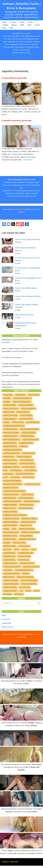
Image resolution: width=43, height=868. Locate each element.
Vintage (5, 25)
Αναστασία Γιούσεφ (11, 442)
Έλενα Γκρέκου (10, 415)
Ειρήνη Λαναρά (28, 463)
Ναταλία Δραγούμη (11, 542)
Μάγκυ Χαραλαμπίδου (12, 511)
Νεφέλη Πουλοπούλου (30, 542)
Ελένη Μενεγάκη (10, 470)
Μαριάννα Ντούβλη (11, 528)
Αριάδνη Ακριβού (29, 442)
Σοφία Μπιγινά (9, 566)
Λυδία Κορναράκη (26, 507)
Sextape (7, 408)
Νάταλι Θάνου (26, 535)
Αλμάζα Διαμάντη (10, 439)
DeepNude (8, 404)
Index (4, 625)
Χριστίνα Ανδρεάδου (25, 587)
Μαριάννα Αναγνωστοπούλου (15, 525)
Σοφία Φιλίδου (9, 569)
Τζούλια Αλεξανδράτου (24, 580)
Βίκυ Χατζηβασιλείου (12, 449)
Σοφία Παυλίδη (24, 566)
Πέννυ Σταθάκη (26, 545)
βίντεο (37, 600)
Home (4, 22)
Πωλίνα (7, 552)
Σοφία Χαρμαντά (10, 573)
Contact (13, 22)
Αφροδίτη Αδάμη (27, 446)
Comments (6, 629)
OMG (22, 25)
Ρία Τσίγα (7, 559)
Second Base (34, 404)
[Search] (19, 613)
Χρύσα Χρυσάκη (10, 600)
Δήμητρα (24, 456)
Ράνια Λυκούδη (10, 556)
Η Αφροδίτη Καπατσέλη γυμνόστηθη (17, 120)
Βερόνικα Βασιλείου (31, 449)
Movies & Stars (8, 637)
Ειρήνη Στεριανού (24, 466)
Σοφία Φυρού (24, 569)
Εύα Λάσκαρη (16, 480)
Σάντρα (25, 559)
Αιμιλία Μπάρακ (33, 432)
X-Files (30, 22)
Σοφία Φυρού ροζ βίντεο (24, 324)
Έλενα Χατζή (9, 422)
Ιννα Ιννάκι (15, 487)
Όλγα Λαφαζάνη (10, 428)
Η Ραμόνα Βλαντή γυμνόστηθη (14, 78)
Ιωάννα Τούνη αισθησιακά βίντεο (27, 249)
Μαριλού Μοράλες (11, 532)
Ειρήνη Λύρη (9, 466)
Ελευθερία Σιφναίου (11, 477)
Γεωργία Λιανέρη (26, 453)
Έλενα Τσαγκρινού (11, 418)
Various (14, 25)
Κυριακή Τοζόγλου (11, 497)
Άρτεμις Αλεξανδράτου (22, 411)
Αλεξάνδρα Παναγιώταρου (14, 435)
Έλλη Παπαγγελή (10, 425)
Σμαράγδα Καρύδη (26, 562)
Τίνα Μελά (8, 580)
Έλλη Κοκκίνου (23, 422)
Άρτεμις (7, 411)
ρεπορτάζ (8, 604)
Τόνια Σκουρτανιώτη (11, 583)
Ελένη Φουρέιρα (26, 470)
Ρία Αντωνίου (24, 556)
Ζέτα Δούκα (8, 483)
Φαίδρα (26, 583)
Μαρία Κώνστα (10, 518)
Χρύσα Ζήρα (25, 597)
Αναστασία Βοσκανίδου (30, 439)
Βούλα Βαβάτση (10, 453)
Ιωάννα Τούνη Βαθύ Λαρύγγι (26, 298)
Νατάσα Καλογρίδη (27, 538)
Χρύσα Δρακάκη (10, 597)
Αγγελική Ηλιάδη (26, 428)
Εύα (5, 480)
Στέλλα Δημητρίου (27, 573)
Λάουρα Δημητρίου (11, 504)
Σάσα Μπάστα (9, 562)
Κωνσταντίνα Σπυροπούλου (14, 501)
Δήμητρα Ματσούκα (11, 463)
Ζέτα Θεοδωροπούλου (25, 483)
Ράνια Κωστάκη (19, 552)
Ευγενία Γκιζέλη (29, 477)
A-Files (22, 22)
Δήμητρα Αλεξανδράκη (12, 459)
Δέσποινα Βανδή (10, 456)
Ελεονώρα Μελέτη (27, 473)
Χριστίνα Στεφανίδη (29, 593)
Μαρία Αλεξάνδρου (32, 511)
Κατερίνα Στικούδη (32, 494)
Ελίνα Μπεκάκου (10, 473)
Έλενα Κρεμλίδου (26, 415)
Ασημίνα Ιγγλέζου (10, 446)
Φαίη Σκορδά (9, 587)
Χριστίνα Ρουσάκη (11, 593)
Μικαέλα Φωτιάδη (28, 532)
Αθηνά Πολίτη (18, 432)
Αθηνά (6, 432)
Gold (11, 28)
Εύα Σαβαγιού (30, 480)
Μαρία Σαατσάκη (10, 521)
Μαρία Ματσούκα (26, 518)
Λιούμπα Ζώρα (10, 507)
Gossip (37, 25)
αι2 (21, 600)
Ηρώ (6, 487)
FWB (29, 25)
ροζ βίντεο (19, 604)
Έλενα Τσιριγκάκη (28, 418)
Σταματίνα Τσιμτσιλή (31, 576)
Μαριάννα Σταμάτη (29, 528)
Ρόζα (17, 559)
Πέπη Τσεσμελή (10, 549)
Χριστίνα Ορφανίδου (29, 590)
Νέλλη (6, 538)
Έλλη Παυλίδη (26, 425)
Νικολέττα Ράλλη (10, 545)
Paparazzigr (6, 349)
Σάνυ (34, 559)
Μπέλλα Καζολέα (10, 535)
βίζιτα (28, 600)
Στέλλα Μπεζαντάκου (12, 576)
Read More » (29, 160)
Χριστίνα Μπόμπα (11, 590)
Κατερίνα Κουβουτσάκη (13, 494)
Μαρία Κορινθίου (27, 514)
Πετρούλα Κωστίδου (27, 549)
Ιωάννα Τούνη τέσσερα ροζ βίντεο (28, 306)
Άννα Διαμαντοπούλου (22, 408)
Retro (4, 28)
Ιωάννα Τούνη (28, 487)
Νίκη (14, 538)
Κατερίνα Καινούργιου (12, 490)
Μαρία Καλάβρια (10, 514)
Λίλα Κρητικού (27, 504)
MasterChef (20, 404)
